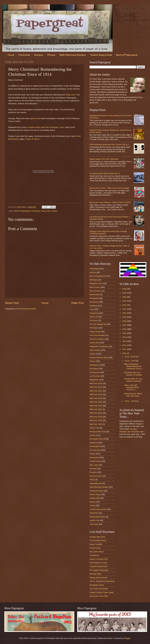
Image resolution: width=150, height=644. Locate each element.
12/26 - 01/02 (130, 357)
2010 (125, 353)
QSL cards (94, 465)
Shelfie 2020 (95, 498)
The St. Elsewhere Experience (102, 581)
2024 (125, 297)
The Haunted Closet (98, 540)
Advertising (94, 269)
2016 (125, 329)
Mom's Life (94, 428)
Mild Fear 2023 (96, 413)
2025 (125, 293)
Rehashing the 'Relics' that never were (133, 395)
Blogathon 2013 (96, 283)
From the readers (97, 339)
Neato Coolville (96, 544)
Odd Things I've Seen (99, 563)
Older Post (78, 303)
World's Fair (95, 520)
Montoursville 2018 (97, 432)
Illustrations (94, 365)
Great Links (46, 211)
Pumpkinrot (94, 555)
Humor (92, 361)
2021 (125, 309)
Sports (92, 502)
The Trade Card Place (99, 589)
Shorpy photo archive (98, 578)
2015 (125, 333)
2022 (125, 305)
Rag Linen (71, 95)
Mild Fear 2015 (96, 383)
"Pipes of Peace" (33, 139)
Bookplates (94, 298)
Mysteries (94, 443)
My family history (97, 439)
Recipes (39, 55)
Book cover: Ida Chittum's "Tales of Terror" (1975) (110, 202)
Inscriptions (94, 372)
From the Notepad (97, 335)
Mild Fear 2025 (96, 420)
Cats (91, 309)
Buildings (93, 306)
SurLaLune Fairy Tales (99, 596)
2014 (125, 337)
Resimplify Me (95, 483)
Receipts (93, 469)
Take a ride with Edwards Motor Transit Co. (132, 387)
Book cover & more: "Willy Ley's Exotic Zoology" (110, 188)
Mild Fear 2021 (96, 406)
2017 (125, 325)
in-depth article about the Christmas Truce (46, 127)
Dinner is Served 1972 (99, 559)
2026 (125, 289)
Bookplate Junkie (97, 585)
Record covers (96, 476)
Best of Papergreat (22, 211)
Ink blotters (94, 369)
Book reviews (95, 291)
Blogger (127, 638)
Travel (92, 506)
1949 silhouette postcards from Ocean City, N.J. (109, 144)
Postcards (24, 55)
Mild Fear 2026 (96, 424)
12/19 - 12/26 (130, 361)
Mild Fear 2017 (96, 391)
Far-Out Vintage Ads (98, 324)
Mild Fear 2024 (96, 417)
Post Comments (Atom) (26, 309)
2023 (125, 301)
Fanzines (93, 320)
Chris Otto (22, 207)
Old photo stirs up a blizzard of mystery (133, 374)
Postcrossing (95, 461)
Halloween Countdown (99, 346)
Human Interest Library (99, 358)
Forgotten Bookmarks (99, 566)
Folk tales (94, 328)
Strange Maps (95, 574)
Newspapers (95, 446)
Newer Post (12, 303)
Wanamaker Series (97, 517)
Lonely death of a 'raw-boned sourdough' (134, 380)
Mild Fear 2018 (96, 394)
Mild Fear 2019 (96, 398)
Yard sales (94, 524)
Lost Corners (95, 376)
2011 (125, 349)
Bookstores (94, 302)
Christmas (36, 211)
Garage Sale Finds (97, 537)
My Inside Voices (97, 552)
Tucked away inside (98, 509)
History (54, 211)
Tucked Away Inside (101, 55)
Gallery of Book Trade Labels (102, 592)
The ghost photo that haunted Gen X (105, 173)
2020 (125, 313)
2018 (125, 321)
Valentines (94, 513)
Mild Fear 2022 (96, 409)
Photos (51, 55)
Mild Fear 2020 (96, 402)
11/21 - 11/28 (130, 401)
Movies (93, 435)
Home (11, 55)
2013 (125, 341)
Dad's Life (94, 317)
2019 (125, 317)
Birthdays (93, 280)
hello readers (95, 350)
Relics (92, 480)
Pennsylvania (95, 450)
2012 (125, 345)
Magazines (94, 380)
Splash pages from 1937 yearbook (104, 159)
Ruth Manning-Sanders (73, 55)
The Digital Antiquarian (99, 570)
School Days (95, 494)
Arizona (93, 272)
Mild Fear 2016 (96, 387)
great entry (36, 118)
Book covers (95, 287)
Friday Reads (95, 332)
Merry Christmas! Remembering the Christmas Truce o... (134, 366)
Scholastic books (97, 491)
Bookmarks (94, 294)
